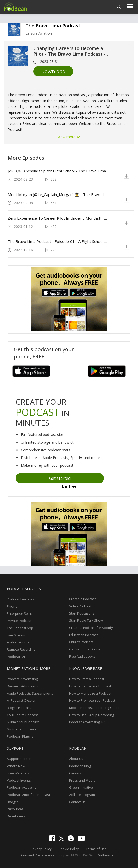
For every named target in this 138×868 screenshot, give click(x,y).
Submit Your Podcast (23, 722)
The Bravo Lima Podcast (53, 26)
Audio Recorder (19, 642)
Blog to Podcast (19, 708)
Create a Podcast (82, 599)
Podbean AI (16, 657)
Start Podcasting (82, 613)
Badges (13, 802)
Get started (60, 478)
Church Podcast (81, 642)
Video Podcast (80, 606)
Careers (75, 773)
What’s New (16, 766)
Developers (16, 816)
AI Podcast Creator (21, 700)
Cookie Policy (69, 849)
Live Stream (16, 635)
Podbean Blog (80, 766)
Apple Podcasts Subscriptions (30, 693)
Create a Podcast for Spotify (91, 628)
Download (53, 71)
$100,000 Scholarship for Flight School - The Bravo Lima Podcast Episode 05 (58, 171)
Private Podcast (19, 621)
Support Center (19, 759)
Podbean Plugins (20, 736)
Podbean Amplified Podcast (28, 795)
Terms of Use (96, 849)
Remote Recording (21, 649)
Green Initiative (81, 787)
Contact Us (77, 802)
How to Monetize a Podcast (90, 693)
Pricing (12, 606)
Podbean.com (108, 855)
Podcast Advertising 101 (87, 722)
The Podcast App (20, 628)
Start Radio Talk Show (86, 620)
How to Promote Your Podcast (92, 700)
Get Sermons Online (85, 649)
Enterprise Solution (22, 613)
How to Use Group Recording (91, 715)
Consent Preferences (38, 855)
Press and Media (82, 780)
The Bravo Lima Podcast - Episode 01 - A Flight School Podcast (58, 241)
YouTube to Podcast (22, 715)
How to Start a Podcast (87, 679)
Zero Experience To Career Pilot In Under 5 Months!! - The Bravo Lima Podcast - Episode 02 (58, 218)
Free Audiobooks (82, 656)
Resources (15, 809)
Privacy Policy (41, 849)
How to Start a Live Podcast (90, 686)
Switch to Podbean (21, 729)
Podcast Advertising (22, 679)
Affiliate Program (82, 795)
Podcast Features (21, 599)
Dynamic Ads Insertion (24, 686)
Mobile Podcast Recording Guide (94, 708)
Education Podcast (83, 635)
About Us (76, 759)
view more (69, 137)
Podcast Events (19, 780)
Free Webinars (18, 773)
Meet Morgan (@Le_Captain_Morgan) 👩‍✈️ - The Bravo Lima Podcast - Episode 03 (58, 194)
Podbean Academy (22, 787)
